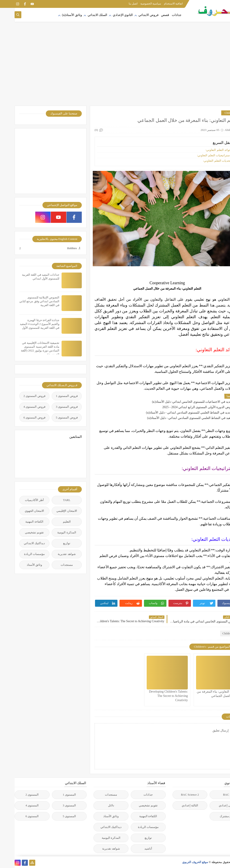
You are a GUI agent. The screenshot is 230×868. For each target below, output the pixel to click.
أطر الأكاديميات (20, 500)
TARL (52, 500)
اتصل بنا (118, 4)
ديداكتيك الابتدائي (20, 543)
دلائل (96, 805)
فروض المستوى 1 (52, 396)
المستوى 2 (17, 795)
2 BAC (212, 795)
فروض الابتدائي (134, 15)
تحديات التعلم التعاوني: (202, 161)
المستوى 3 (55, 805)
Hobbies (57, 248)
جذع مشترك (213, 816)
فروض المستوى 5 (52, 417)
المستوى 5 (55, 816)
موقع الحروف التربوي (181, 862)
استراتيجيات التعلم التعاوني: (199, 155)
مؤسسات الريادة (20, 554)
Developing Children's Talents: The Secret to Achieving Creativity (154, 696)
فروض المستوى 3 (52, 407)
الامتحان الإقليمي (52, 511)
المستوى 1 (55, 795)
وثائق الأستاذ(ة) (57, 15)
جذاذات (162, 15)
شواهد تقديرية (52, 554)
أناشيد (134, 849)
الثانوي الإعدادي (108, 15)
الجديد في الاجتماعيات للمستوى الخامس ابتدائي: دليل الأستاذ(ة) (179, 402)
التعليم (52, 522)
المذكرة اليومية (52, 532)
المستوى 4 (17, 805)
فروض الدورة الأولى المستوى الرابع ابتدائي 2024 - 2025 (184, 407)
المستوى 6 (17, 816)
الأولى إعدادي (212, 805)
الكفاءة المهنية (20, 522)
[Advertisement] (115, 70)
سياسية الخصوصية (136, 4)
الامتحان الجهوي (20, 511)
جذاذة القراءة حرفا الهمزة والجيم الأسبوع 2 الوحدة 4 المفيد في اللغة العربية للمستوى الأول (25, 324)
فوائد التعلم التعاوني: (203, 150)
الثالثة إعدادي (175, 805)
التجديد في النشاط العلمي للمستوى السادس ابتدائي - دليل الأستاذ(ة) (176, 413)
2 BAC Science (175, 795)
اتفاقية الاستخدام (159, 4)
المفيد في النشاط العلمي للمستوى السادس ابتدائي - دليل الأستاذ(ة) (176, 418)
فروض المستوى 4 (20, 407)
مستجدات (52, 565)
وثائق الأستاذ (20, 565)
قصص (150, 15)
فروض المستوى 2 (20, 396)
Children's (216, 113)
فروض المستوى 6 (20, 417)
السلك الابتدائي (83, 15)
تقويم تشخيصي (20, 532)
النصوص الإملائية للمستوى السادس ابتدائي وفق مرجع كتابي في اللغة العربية (25, 301)
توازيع (52, 543)
